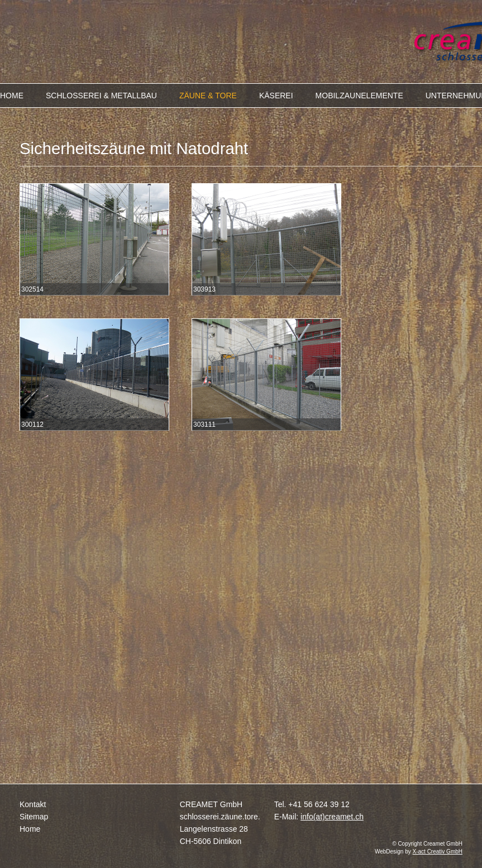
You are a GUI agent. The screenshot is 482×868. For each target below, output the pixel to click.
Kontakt (33, 804)
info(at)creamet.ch (332, 817)
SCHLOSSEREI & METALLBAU (101, 96)
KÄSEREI (276, 96)
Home (30, 829)
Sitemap (34, 817)
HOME (12, 96)
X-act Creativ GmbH (438, 852)
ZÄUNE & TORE (208, 96)
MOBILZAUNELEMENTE (359, 96)
